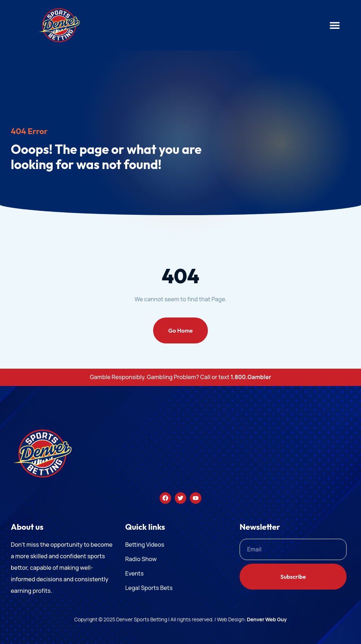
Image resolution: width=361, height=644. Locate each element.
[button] (335, 25)
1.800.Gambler (251, 377)
